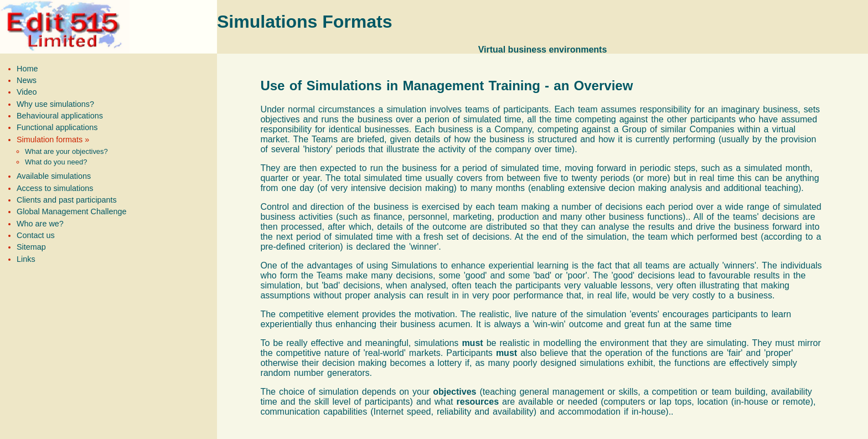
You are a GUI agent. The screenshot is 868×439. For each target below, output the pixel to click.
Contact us (36, 235)
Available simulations (54, 176)
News (27, 80)
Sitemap (31, 247)
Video (27, 92)
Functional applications (57, 127)
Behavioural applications (60, 116)
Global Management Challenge (71, 211)
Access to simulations (55, 188)
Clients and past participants (67, 200)
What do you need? (56, 162)
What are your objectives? (66, 151)
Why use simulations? (55, 104)
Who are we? (40, 224)
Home (27, 69)
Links (26, 259)
